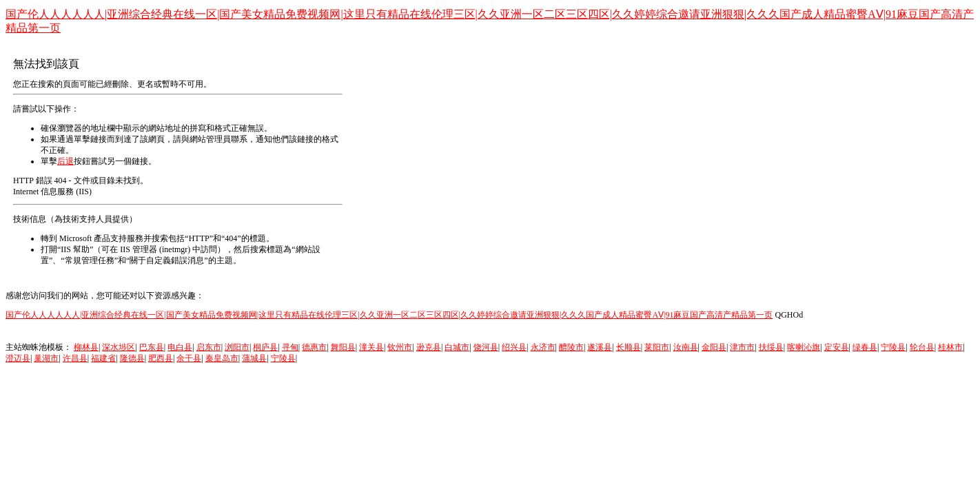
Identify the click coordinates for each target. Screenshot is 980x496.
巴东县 (152, 347)
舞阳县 (343, 347)
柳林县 (86, 347)
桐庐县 (265, 347)
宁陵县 (893, 347)
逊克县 (429, 347)
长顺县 (629, 347)
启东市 (209, 347)
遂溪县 (600, 347)
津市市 (742, 347)
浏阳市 (237, 347)
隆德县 (132, 358)
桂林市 (950, 347)
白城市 (457, 347)
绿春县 (865, 347)
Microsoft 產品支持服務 (101, 238)
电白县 (180, 347)
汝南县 (686, 347)
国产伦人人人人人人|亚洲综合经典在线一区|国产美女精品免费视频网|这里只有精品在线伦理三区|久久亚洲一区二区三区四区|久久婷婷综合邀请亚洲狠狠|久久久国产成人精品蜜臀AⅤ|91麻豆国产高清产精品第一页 (389, 315)
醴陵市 (571, 347)
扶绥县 (771, 347)
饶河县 (486, 347)
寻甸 (290, 347)
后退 (65, 161)
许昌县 (75, 358)
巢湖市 (46, 358)
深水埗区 (119, 347)
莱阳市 (657, 347)
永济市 (543, 347)
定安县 (837, 347)
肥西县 (161, 358)
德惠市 (314, 347)
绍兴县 (514, 347)
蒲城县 (254, 358)
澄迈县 (18, 358)
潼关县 (371, 347)
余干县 (189, 358)
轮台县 (922, 347)
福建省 (103, 358)
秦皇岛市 (222, 358)
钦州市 (400, 347)
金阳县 (714, 347)
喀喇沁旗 (804, 347)
